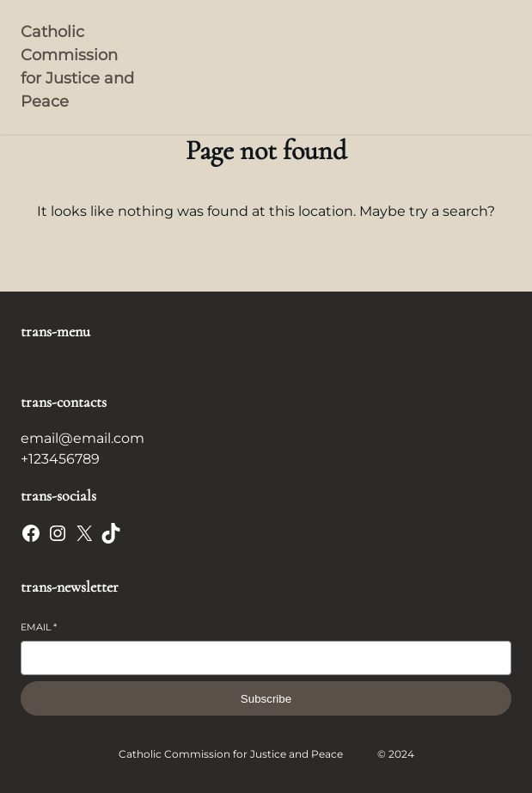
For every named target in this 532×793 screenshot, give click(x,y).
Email (39, 627)
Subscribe (266, 699)
